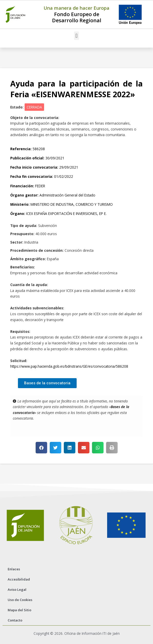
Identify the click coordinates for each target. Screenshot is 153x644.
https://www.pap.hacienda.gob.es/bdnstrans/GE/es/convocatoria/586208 (69, 366)
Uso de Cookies (20, 600)
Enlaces (14, 569)
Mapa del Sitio (19, 610)
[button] (76, 36)
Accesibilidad (19, 579)
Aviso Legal (17, 590)
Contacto (15, 620)
